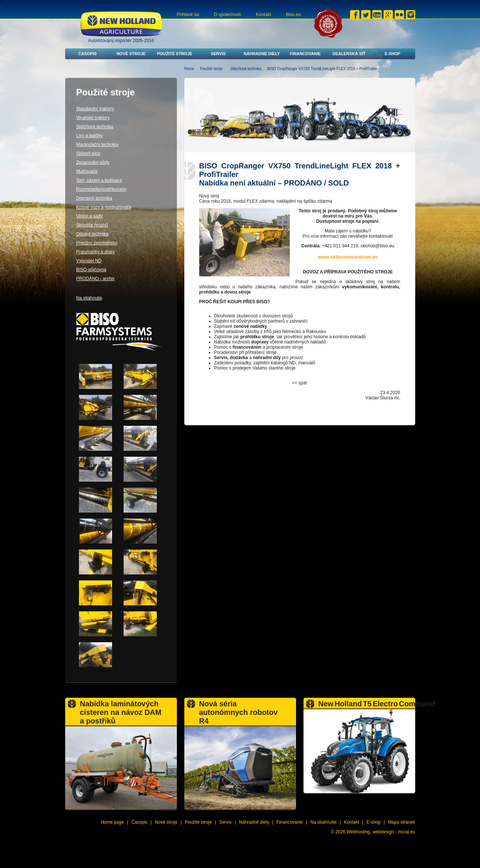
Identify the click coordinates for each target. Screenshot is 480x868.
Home (189, 69)
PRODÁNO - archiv (96, 279)
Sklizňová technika (246, 69)
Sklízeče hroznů (92, 225)
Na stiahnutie (89, 298)
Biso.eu (293, 15)
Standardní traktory (95, 109)
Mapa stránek (402, 822)
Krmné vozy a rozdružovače (104, 207)
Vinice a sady (90, 216)
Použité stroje (175, 54)
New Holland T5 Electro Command (377, 704)
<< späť (300, 383)
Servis (218, 54)
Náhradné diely (262, 54)
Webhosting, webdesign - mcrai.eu (381, 832)
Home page (112, 822)
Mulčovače (87, 171)
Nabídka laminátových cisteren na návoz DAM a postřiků (121, 712)
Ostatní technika (93, 234)
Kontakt (263, 15)
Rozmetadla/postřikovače (101, 189)
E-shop (392, 54)
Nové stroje (131, 54)
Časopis (88, 54)
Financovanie (306, 54)
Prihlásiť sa (188, 15)
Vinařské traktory (93, 118)
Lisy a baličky (90, 136)
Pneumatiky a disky (96, 252)
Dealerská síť (349, 54)
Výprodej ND (89, 261)
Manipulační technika (97, 145)
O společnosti (227, 15)
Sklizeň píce (88, 153)
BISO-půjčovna (91, 270)
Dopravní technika (94, 198)
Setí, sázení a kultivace (99, 180)
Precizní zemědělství (97, 243)
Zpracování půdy (93, 162)
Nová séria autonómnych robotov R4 (239, 712)
